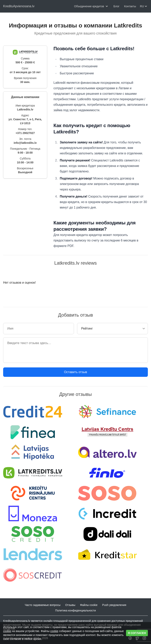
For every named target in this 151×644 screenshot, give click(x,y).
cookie (7, 631)
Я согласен (137, 633)
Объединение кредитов (91, 6)
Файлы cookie (89, 605)
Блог (116, 6)
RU (144, 6)
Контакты (130, 6)
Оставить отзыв (75, 372)
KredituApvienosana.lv (19, 6)
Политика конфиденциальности (76, 610)
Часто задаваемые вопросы (43, 605)
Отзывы (70, 605)
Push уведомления (114, 605)
